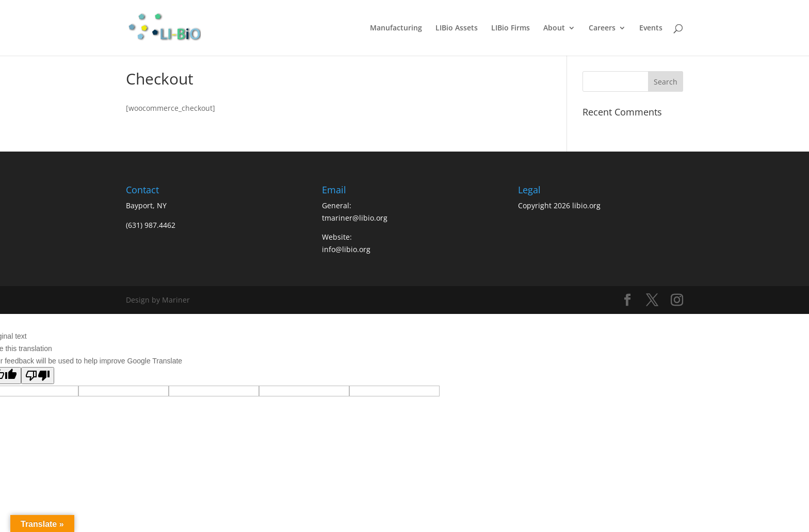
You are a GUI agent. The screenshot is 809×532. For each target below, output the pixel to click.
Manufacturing (396, 28)
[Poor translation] (38, 376)
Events (651, 28)
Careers (602, 28)
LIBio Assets (457, 28)
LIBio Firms (511, 28)
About (554, 28)
